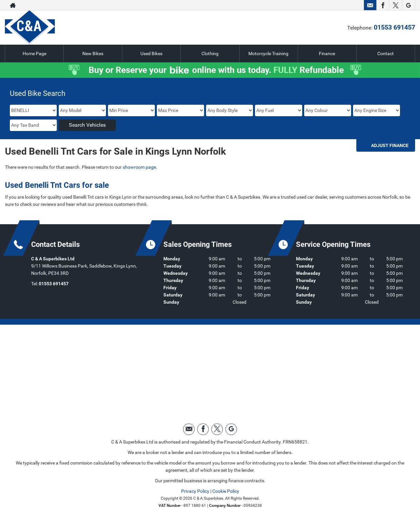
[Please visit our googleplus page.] (408, 5)
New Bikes (93, 54)
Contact (386, 54)
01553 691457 (394, 27)
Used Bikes (151, 54)
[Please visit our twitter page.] (396, 5)
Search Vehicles (87, 125)
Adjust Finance (390, 145)
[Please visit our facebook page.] (383, 5)
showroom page (139, 167)
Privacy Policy (195, 491)
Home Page (34, 54)
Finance (327, 54)
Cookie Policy (226, 491)
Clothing (210, 54)
